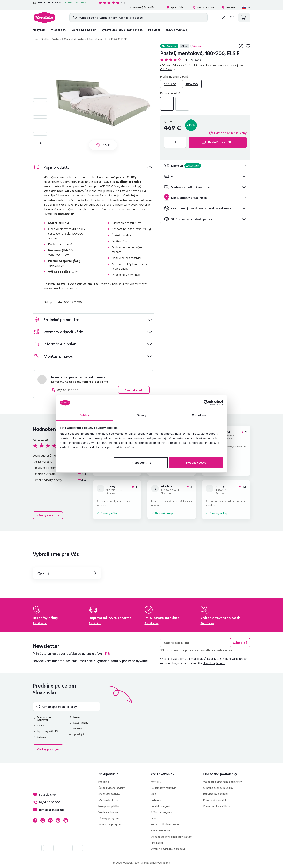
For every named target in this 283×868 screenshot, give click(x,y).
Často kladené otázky (112, 788)
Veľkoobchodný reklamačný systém (171, 837)
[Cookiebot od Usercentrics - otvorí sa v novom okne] (206, 403)
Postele (56, 39)
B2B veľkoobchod (161, 830)
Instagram (43, 820)
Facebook (35, 820)
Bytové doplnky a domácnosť (122, 30)
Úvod (36, 39)
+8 (40, 143)
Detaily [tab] (142, 415)
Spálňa (45, 39)
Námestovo (80, 717)
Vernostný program (110, 824)
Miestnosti (58, 30)
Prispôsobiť (141, 463)
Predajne (229, 7)
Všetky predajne (48, 749)
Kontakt (156, 782)
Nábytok (39, 30)
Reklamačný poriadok (216, 794)
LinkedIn (66, 820)
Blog (153, 794)
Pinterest (58, 820)
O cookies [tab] (199, 415)
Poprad (78, 729)
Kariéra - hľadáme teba (165, 824)
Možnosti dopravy (109, 794)
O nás (154, 818)
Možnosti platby (108, 800)
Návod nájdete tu (214, 663)
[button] (205, 166)
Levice (41, 725)
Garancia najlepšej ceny (230, 133)
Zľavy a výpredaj (177, 30)
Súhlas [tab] (84, 415)
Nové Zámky (81, 723)
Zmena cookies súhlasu (217, 806)
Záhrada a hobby (84, 30)
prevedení (101, 505)
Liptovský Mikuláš (48, 731)
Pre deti (154, 30)
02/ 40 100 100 (204, 7)
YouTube (50, 820)
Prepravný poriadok (215, 800)
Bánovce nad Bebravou (45, 718)
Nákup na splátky (109, 806)
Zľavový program (108, 818)
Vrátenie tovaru (108, 812)
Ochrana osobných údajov (218, 788)
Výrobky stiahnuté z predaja (168, 849)
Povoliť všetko (196, 463)
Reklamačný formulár (163, 788)
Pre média (157, 843)
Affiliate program (161, 812)
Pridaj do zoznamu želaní (248, 46)
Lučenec (42, 737)
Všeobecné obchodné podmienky (223, 782)
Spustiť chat (176, 7)
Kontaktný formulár (142, 7)
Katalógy (156, 800)
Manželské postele (75, 39)
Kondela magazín (161, 806)
